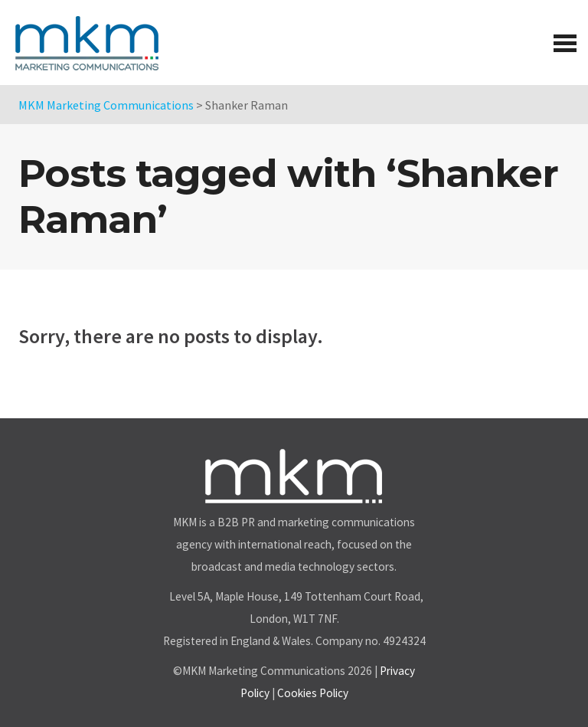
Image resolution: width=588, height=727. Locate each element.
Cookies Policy (313, 693)
